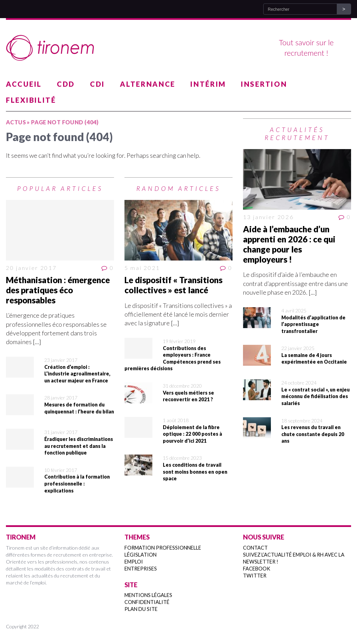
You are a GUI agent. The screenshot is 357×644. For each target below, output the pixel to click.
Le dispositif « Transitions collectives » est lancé (173, 285)
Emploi (134, 562)
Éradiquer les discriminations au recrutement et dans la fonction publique (79, 446)
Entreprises (141, 569)
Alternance (148, 84)
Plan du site (141, 609)
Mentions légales (148, 595)
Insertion (264, 84)
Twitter (255, 576)
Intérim (208, 84)
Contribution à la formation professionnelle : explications (77, 483)
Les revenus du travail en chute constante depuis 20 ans (313, 434)
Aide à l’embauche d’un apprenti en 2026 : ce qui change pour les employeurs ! (289, 244)
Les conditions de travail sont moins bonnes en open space (195, 472)
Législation (140, 555)
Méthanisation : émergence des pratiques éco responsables (58, 290)
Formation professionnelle (163, 548)
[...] (37, 342)
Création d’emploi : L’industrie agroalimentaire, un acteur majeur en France (77, 374)
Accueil (24, 84)
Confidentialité (147, 602)
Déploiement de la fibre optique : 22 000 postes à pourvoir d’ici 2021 (192, 434)
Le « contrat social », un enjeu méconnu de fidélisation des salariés (316, 396)
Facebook (257, 569)
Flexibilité (31, 100)
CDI (97, 84)
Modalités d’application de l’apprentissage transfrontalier (313, 324)
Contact (255, 548)
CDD (66, 84)
